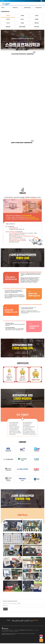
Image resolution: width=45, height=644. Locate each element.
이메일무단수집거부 (28, 620)
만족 (9, 603)
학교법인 (3, 1)
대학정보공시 (9, 620)
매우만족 (5, 603)
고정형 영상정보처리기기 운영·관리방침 (18, 621)
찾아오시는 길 (18, 620)
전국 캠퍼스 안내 (8, 1)
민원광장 (32, 621)
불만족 (15, 603)
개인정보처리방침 (35, 620)
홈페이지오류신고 (27, 621)
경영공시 (13, 620)
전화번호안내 (23, 620)
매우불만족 (19, 603)
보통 (12, 603)
